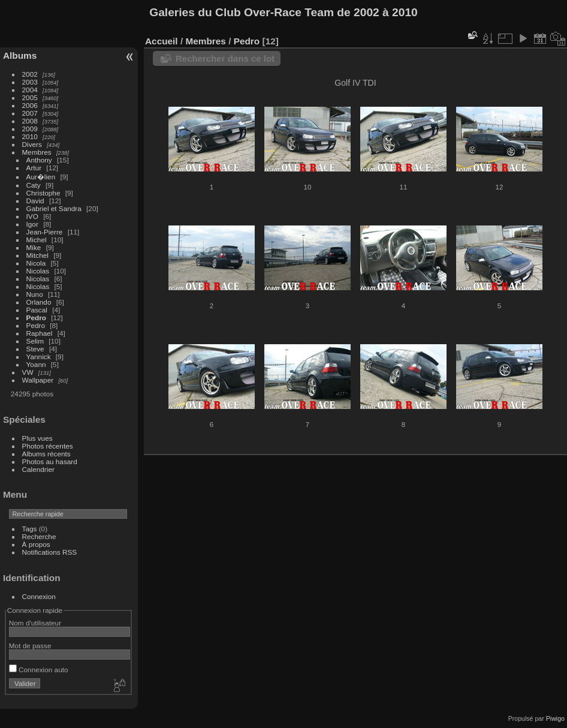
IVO (32, 216)
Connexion (39, 596)
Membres (37, 152)
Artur (34, 168)
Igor (32, 224)
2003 (30, 82)
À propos (36, 544)
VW (28, 372)
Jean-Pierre (45, 232)
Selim (35, 341)
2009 (30, 129)
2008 (30, 121)
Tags (30, 529)
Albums (20, 55)
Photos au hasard (50, 461)
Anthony (39, 160)
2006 (30, 105)
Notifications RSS (50, 552)
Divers (32, 144)
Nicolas (38, 271)
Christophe (43, 193)
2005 (30, 97)
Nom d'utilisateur (35, 623)
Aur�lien (41, 177)
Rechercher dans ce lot (225, 58)
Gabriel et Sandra (54, 208)
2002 (30, 74)
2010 (30, 136)
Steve (35, 349)
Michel (37, 240)
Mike (34, 247)
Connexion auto (39, 670)
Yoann (36, 364)
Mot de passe (30, 646)
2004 (30, 90)
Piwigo (555, 718)
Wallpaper (38, 380)
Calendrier (38, 469)
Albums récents (46, 454)
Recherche (39, 536)
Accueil (162, 41)
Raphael (40, 333)
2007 (30, 113)
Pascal (37, 310)
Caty (34, 185)
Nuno (35, 294)
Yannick (39, 357)
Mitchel (37, 255)
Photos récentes (48, 446)
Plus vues (37, 438)
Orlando (39, 302)
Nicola (36, 263)
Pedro (36, 318)
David (35, 201)
